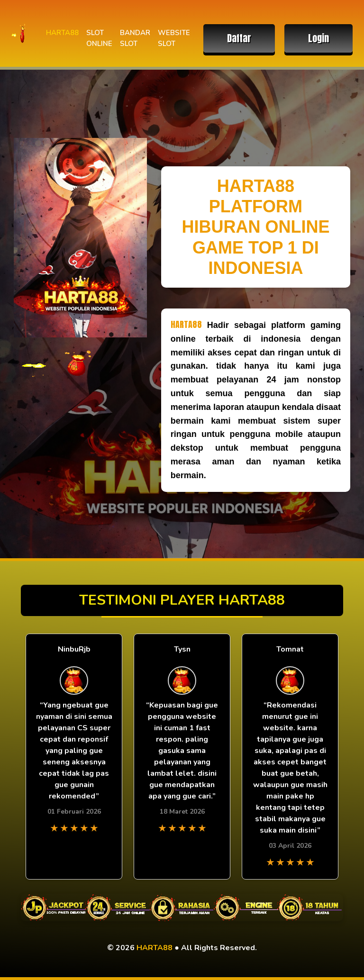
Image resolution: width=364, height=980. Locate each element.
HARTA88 (62, 33)
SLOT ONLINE (99, 38)
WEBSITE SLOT (174, 38)
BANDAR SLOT (135, 38)
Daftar (239, 38)
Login (318, 38)
